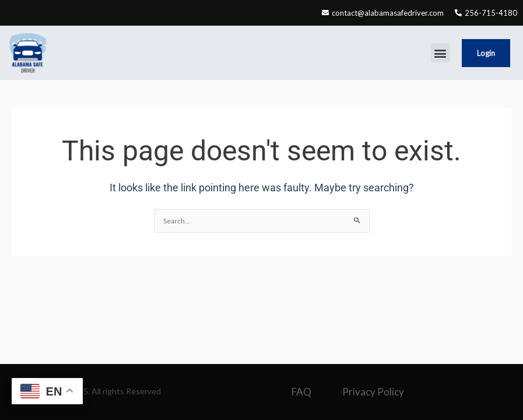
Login (486, 53)
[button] (440, 53)
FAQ (301, 392)
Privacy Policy (373, 392)
